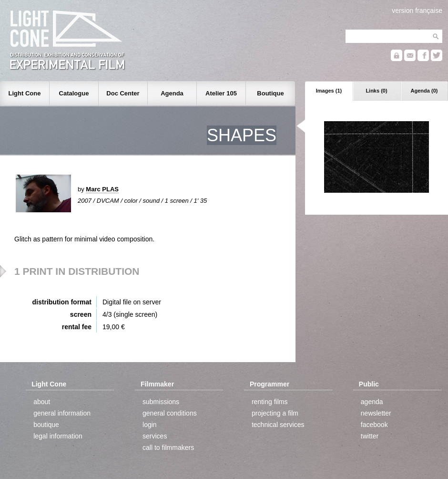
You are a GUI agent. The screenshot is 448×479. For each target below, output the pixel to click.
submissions (161, 402)
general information (62, 413)
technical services (278, 425)
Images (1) (329, 91)
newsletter (376, 413)
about (42, 402)
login (150, 425)
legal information (58, 436)
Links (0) (376, 91)
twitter (370, 436)
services (155, 436)
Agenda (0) (424, 91)
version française (417, 10)
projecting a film (275, 413)
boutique (46, 425)
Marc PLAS (102, 189)
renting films (270, 402)
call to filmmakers (168, 448)
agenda (372, 402)
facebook (374, 425)
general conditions (170, 413)
